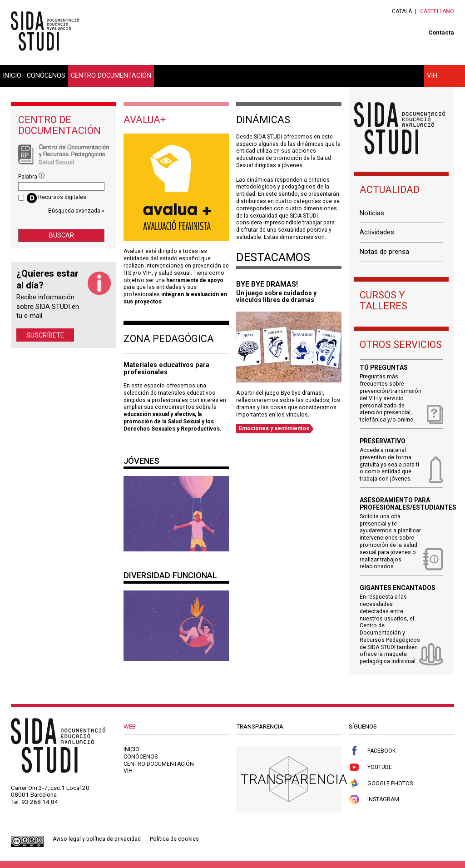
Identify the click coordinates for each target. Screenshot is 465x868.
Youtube (370, 767)
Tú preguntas (384, 368)
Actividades (377, 232)
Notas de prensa (384, 252)
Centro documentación (111, 75)
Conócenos (46, 75)
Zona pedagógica (169, 339)
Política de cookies (174, 839)
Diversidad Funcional (170, 575)
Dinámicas (263, 120)
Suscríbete (45, 335)
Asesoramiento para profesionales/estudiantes (401, 504)
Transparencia (294, 779)
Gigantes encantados (398, 588)
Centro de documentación (59, 125)
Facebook (372, 751)
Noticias (372, 213)
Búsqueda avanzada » (76, 211)
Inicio (12, 75)
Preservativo (383, 441)
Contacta (441, 32)
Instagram (374, 800)
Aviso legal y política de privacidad (97, 839)
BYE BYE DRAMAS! (267, 284)
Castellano (437, 11)
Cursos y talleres (383, 300)
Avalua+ (145, 120)
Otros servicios (401, 345)
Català (402, 11)
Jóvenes (141, 461)
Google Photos (381, 784)
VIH (432, 75)
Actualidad (390, 190)
